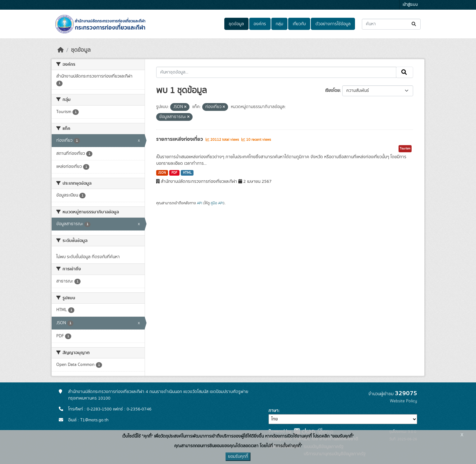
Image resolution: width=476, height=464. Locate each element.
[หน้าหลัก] (61, 50)
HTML (187, 173)
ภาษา (273, 411)
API (200, 203)
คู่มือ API (217, 203)
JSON (162, 173)
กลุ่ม (279, 24)
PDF (174, 173)
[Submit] (414, 24)
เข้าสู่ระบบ (410, 5)
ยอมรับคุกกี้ (238, 457)
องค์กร (260, 24)
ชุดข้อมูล (236, 24)
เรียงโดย (332, 91)
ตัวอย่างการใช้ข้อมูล (333, 24)
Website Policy (404, 401)
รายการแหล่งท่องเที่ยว (180, 139)
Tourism (405, 149)
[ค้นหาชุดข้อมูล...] (391, 24)
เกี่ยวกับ (299, 24)
